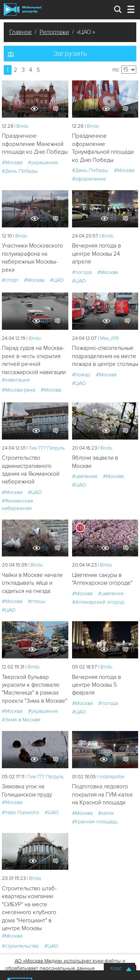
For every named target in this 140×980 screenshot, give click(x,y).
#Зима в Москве (21, 720)
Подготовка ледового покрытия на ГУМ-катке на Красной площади (102, 794)
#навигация (16, 380)
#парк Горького (21, 812)
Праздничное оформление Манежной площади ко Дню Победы (35, 144)
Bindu (22, 126)
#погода (82, 272)
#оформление (89, 179)
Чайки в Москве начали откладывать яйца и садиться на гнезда (32, 583)
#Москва (12, 162)
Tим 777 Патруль (47, 448)
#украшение (43, 162)
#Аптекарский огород (98, 602)
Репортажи (54, 32)
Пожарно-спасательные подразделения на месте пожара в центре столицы (105, 356)
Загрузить (70, 54)
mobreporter (112, 777)
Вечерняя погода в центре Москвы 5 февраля (97, 685)
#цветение (85, 476)
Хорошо (119, 968)
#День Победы (20, 171)
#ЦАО (57, 280)
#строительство (20, 946)
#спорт (10, 280)
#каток (106, 813)
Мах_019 (109, 338)
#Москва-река (18, 390)
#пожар (81, 375)
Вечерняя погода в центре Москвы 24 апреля (97, 254)
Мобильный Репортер (23, 9)
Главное (21, 32)
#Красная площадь (95, 822)
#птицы (37, 601)
